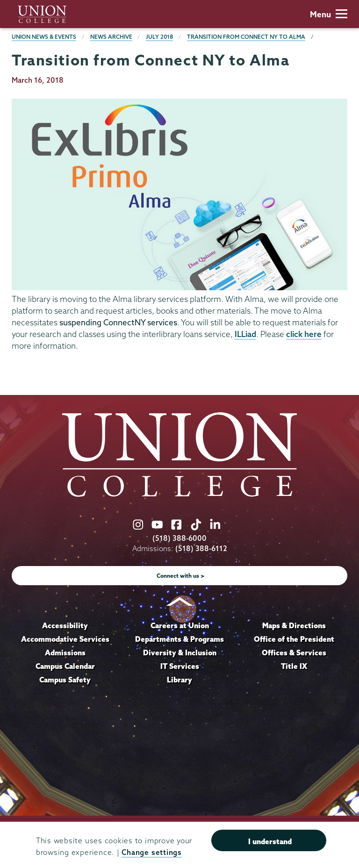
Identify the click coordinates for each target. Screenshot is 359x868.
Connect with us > (181, 576)
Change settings (151, 852)
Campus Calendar (65, 666)
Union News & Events (44, 37)
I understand (270, 841)
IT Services (180, 666)
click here (304, 334)
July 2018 (159, 37)
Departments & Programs (179, 639)
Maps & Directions (294, 625)
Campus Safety (65, 680)
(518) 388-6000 (179, 538)
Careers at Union (180, 625)
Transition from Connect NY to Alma (246, 37)
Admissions (65, 653)
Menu (329, 14)
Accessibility (65, 625)
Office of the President (294, 639)
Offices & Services (294, 653)
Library (179, 680)
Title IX (294, 666)
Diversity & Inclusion (180, 653)
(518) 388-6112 (201, 549)
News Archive (111, 37)
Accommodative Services (65, 639)
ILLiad (245, 334)
